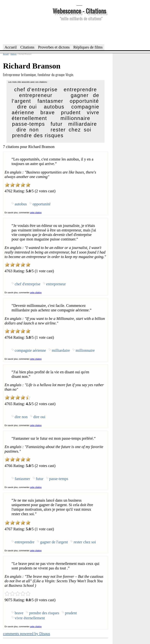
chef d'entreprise (36, 90)
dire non (28, 130)
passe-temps (28, 124)
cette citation (36, 213)
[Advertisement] (79, 32)
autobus (54, 107)
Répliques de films (88, 47)
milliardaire (83, 124)
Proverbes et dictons (54, 47)
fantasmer (50, 101)
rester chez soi (71, 130)
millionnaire (75, 118)
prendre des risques (38, 135)
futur (57, 124)
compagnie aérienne (30, 350)
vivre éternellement (30, 618)
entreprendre (80, 90)
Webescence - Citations (79, 11)
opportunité (84, 101)
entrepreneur (36, 95)
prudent (71, 112)
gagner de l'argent (54, 542)
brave (48, 112)
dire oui (27, 107)
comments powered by (27, 634)
